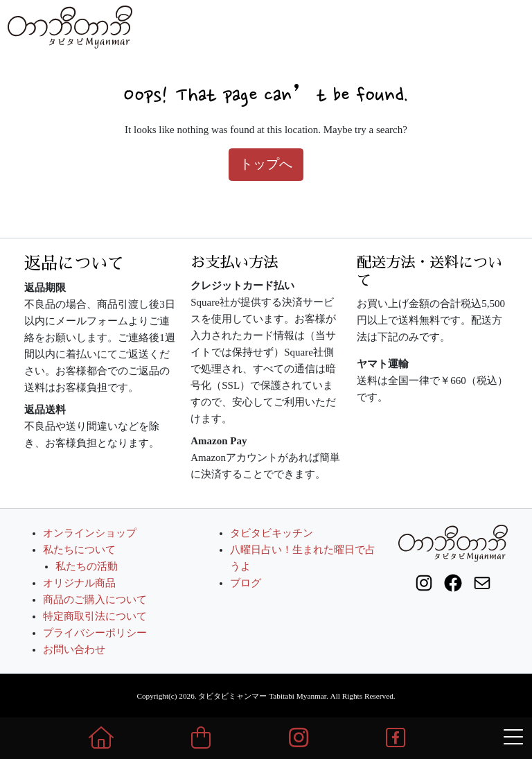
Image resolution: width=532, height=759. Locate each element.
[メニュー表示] (513, 738)
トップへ (266, 164)
